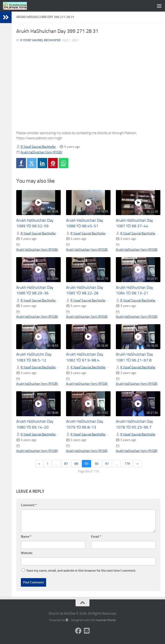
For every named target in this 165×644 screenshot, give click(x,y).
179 (127, 464)
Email (96, 537)
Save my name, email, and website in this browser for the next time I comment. (81, 571)
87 (66, 464)
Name (26, 537)
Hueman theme (106, 620)
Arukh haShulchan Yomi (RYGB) (41, 152)
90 (97, 464)
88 (76, 464)
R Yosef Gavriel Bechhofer (40, 40)
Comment (29, 505)
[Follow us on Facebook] (78, 631)
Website (27, 553)
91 (107, 464)
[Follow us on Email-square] (87, 631)
